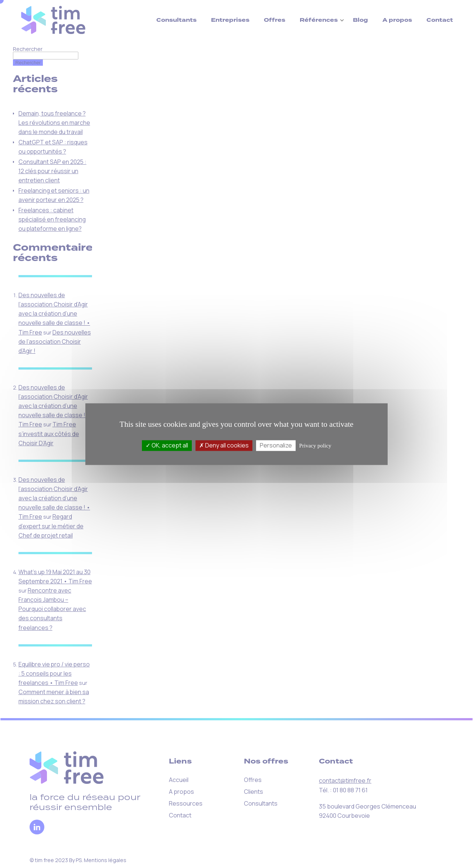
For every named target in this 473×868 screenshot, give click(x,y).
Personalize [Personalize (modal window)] (276, 445)
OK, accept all (167, 445)
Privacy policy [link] (315, 446)
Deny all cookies (224, 445)
